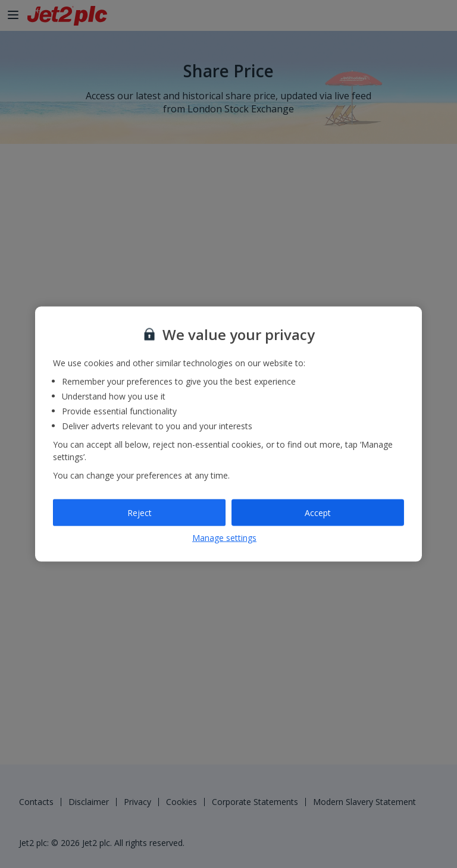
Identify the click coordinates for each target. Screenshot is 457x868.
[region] (228, 434)
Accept (318, 512)
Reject (140, 512)
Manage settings (224, 538)
